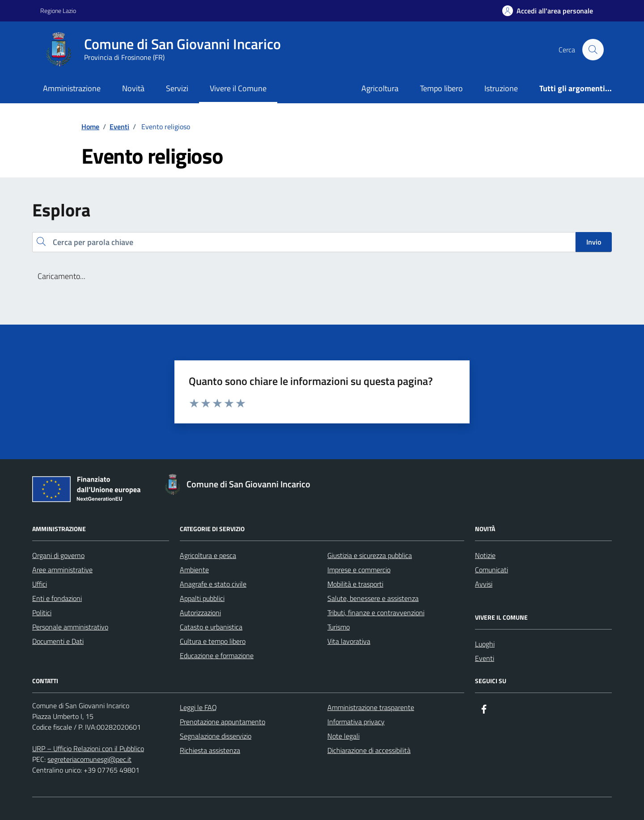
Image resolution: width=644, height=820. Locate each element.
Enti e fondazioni (57, 598)
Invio (594, 242)
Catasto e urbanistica (211, 627)
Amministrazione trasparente (371, 707)
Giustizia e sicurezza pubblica (370, 555)
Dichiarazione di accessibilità (369, 750)
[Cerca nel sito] (593, 50)
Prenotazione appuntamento (222, 722)
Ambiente (194, 570)
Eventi (485, 658)
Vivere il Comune (238, 88)
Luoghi (485, 644)
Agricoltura (380, 88)
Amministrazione (72, 88)
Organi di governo (58, 555)
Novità (133, 88)
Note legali (343, 736)
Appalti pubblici (202, 598)
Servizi (177, 88)
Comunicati (491, 570)
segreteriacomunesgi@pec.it (89, 759)
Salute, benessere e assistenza (373, 598)
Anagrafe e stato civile (213, 584)
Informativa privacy (356, 722)
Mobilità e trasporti (355, 584)
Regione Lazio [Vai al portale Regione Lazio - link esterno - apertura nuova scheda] (58, 11)
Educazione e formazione (217, 655)
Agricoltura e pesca (208, 555)
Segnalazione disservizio (216, 736)
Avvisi (484, 584)
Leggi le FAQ (198, 707)
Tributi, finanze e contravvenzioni (376, 613)
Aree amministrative (62, 570)
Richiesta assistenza (210, 750)
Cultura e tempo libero (213, 641)
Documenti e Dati (58, 641)
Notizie (485, 555)
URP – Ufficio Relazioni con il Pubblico (88, 748)
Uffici (40, 584)
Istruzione (501, 88)
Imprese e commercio (359, 570)
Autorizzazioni (200, 613)
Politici (42, 613)
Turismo (339, 627)
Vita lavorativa (349, 641)
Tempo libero (441, 88)
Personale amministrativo (70, 627)
